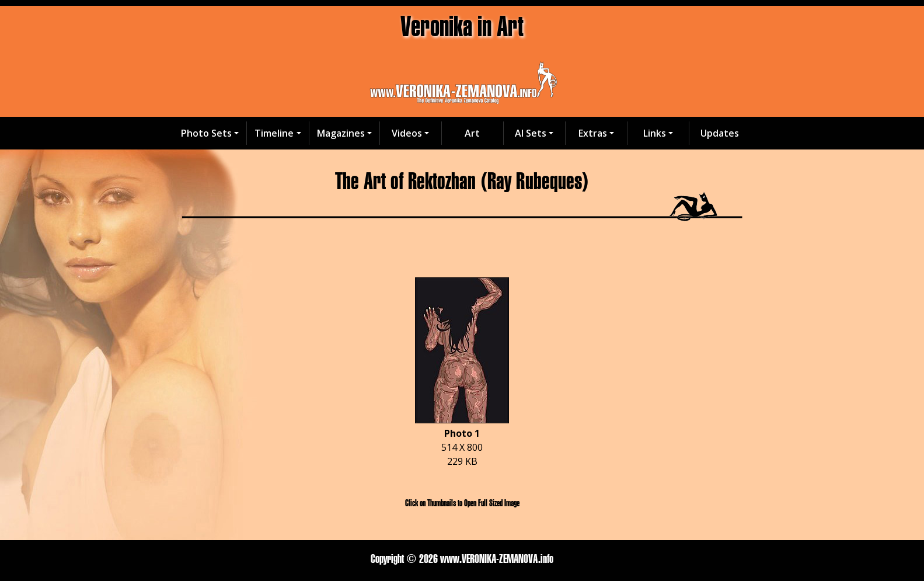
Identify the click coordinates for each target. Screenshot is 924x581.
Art (472, 133)
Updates (720, 133)
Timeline (274, 133)
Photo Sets (206, 133)
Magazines (341, 133)
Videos (407, 133)
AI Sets (531, 133)
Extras (593, 133)
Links (655, 133)
